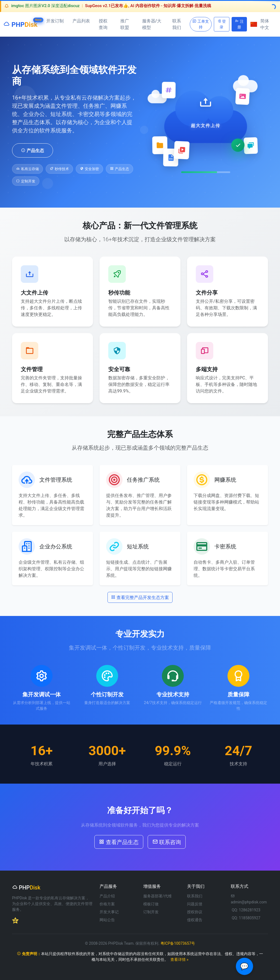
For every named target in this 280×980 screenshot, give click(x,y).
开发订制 (55, 21)
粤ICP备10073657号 (178, 943)
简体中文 (260, 24)
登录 (222, 24)
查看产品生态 (119, 842)
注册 (239, 24)
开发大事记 (109, 912)
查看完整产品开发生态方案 (140, 597)
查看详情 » (179, 959)
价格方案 (107, 904)
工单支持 (201, 24)
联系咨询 (167, 842)
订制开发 (151, 912)
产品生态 (33, 150)
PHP (20, 23)
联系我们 (177, 24)
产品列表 (81, 21)
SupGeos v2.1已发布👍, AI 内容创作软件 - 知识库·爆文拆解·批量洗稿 (148, 6)
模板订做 (151, 904)
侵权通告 (195, 920)
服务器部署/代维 (157, 896)
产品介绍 (107, 896)
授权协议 (195, 912)
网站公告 (107, 920)
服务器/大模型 (152, 24)
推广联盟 (125, 24)
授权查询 (103, 24)
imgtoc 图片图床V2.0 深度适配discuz (45, 6)
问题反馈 (195, 904)
